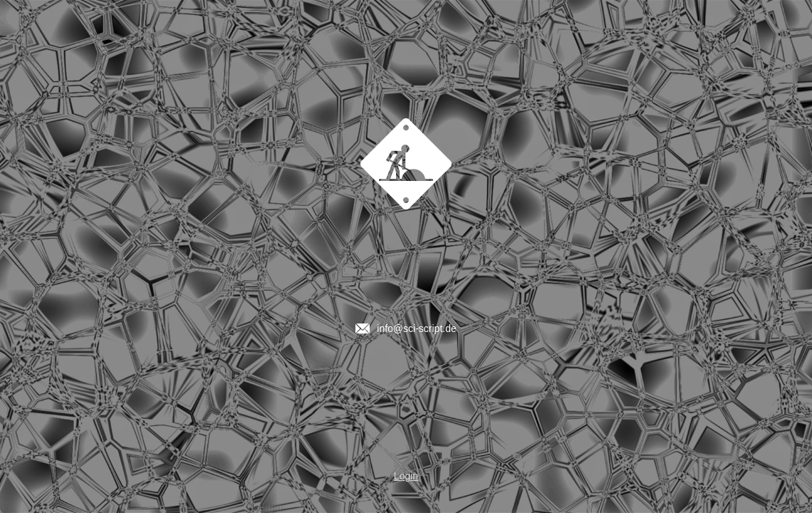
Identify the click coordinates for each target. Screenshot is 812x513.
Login (406, 476)
